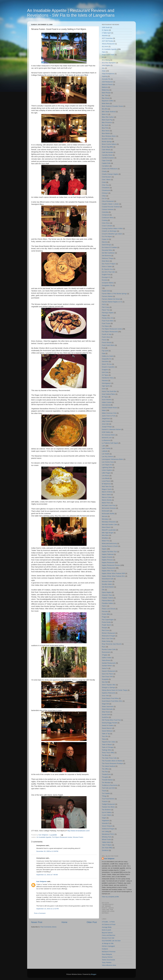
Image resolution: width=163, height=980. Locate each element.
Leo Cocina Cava (108, 462)
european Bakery (108, 283)
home (104, 389)
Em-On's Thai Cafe (108, 272)
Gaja (104, 353)
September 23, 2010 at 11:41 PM (47, 909)
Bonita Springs (107, 142)
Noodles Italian (107, 584)
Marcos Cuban (107, 497)
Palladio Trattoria (108, 598)
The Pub (105, 772)
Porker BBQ (106, 614)
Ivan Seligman (41, 881)
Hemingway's (106, 383)
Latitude (105, 451)
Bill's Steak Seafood (109, 112)
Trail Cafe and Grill (108, 788)
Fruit (103, 348)
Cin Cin (104, 199)
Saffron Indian (107, 658)
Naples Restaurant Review (111, 565)
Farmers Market (107, 296)
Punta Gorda (106, 622)
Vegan (104, 818)
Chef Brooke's (107, 177)
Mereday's (105, 519)
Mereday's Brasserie (109, 522)
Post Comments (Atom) (48, 927)
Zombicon (105, 850)
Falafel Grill (106, 291)
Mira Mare (105, 535)
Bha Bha (105, 109)
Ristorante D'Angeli (108, 636)
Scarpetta (105, 679)
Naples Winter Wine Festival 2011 (113, 576)
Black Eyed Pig (107, 120)
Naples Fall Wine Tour (109, 552)
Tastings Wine (107, 750)
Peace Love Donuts (109, 609)
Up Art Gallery (107, 812)
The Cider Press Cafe (109, 758)
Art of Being (106, 60)
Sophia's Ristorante (108, 693)
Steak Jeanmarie (108, 706)
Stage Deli (105, 704)
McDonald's (106, 511)
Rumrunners (106, 652)
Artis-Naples (106, 65)
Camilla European (108, 158)
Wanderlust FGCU (108, 834)
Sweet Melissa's (107, 731)
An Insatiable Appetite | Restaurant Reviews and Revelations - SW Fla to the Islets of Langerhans (71, 13)
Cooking (105, 220)
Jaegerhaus (106, 419)
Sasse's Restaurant (108, 671)
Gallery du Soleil (107, 356)
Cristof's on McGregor (109, 231)
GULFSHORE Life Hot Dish (111, 941)
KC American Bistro (108, 435)
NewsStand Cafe (108, 579)
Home (64, 922)
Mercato (105, 516)
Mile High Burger (108, 533)
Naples (104, 549)
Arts (103, 68)
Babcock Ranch (107, 84)
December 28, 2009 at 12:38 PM (47, 851)
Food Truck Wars (108, 321)
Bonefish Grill (106, 139)
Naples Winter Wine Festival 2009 (113, 573)
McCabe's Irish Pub (108, 505)
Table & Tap (106, 734)
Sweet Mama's (107, 728)
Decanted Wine (107, 250)
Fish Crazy (106, 307)
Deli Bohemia (106, 256)
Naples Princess (107, 560)
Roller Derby (106, 641)
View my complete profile (110, 897)
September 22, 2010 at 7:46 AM (47, 875)
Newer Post (37, 922)
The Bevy (105, 755)
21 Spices (105, 30)
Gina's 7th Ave (107, 364)
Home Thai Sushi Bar (109, 391)
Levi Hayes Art (107, 465)
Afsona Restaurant (108, 44)
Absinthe (105, 36)
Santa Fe (105, 668)
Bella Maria (106, 103)
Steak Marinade (107, 709)
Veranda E (105, 823)
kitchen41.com (107, 438)
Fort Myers (106, 326)
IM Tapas (105, 397)
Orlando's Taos (107, 595)
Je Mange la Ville (108, 943)
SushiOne (105, 717)
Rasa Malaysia (107, 954)
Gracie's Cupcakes (108, 367)
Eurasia (104, 280)
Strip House (106, 712)
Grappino (105, 370)
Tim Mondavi (106, 783)
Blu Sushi (105, 125)
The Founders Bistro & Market (112, 761)
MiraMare (105, 538)
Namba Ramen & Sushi (110, 546)
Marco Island (106, 495)
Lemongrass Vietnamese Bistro (112, 459)
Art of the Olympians (109, 63)
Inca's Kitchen (107, 400)
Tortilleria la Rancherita (110, 785)
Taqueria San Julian (109, 742)
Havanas (105, 381)
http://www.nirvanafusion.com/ (78, 831)
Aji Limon (105, 46)
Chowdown (106, 188)
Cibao (104, 196)
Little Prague (106, 473)
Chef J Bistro (106, 180)
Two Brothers (106, 810)
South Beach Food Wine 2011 (112, 701)
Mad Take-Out (107, 486)
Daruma (105, 242)
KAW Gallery (106, 432)
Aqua (104, 52)
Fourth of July (107, 334)
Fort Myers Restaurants (110, 332)
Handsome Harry (108, 378)
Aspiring (105, 76)
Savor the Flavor (107, 674)
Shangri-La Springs (108, 687)
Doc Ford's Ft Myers (109, 264)
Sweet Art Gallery (108, 725)
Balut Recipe (106, 93)
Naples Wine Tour (108, 571)
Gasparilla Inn (107, 359)
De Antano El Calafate (109, 247)
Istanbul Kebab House (109, 408)
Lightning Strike (107, 467)
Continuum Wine (108, 218)
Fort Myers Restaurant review (62, 837)
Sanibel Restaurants (109, 663)
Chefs (104, 182)
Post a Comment (40, 913)
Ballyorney (105, 90)
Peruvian (105, 611)
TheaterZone (106, 774)
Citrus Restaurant (108, 201)
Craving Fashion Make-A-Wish (112, 228)
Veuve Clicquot (107, 826)
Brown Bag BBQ (107, 147)
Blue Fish (105, 128)
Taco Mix (105, 736)
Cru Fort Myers (107, 237)
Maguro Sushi (107, 489)
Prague (104, 617)
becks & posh (106, 930)
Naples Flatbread (108, 554)
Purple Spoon (107, 625)
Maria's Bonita (107, 500)
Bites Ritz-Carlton (108, 117)
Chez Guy (105, 185)
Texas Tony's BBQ (108, 753)
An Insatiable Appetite (44, 837)
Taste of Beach (107, 745)
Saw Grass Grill (107, 677)
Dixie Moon (106, 261)
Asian (104, 71)
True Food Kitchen (108, 799)
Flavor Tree (106, 310)
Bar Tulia (105, 95)
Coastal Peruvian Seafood (111, 207)
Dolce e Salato (107, 266)
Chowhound (106, 190)
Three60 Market (107, 780)
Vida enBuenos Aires (109, 965)
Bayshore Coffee (108, 101)
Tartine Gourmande (108, 960)
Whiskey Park (107, 837)
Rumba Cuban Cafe (109, 649)
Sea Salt (105, 682)
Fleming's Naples (108, 313)
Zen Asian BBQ (107, 848)
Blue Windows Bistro (109, 136)
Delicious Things (107, 258)
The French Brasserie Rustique (112, 763)
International (106, 405)
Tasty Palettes (107, 962)
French (104, 340)
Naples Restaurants (109, 568)
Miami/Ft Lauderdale (109, 530)
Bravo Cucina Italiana (109, 144)
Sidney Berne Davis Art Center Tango (114, 690)
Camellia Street (107, 155)
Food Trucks (106, 323)
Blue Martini (106, 133)
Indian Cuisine (107, 402)
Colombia (105, 212)
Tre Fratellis (106, 793)
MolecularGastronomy (109, 543)
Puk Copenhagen (108, 620)
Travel (104, 791)
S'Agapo (105, 655)
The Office (105, 769)
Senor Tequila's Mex (109, 685)
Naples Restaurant (108, 563)
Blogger (94, 974)
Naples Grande (107, 557)
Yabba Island (106, 842)
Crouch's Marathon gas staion (112, 234)
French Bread (107, 342)
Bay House (106, 98)
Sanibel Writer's (107, 666)
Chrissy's (105, 193)
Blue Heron (106, 131)
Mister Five (106, 541)
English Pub (106, 275)
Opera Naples (107, 592)
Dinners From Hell (108, 938)
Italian (104, 410)
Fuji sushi (105, 351)
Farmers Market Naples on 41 (112, 302)
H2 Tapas (105, 375)
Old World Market (108, 587)
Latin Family (106, 448)
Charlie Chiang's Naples (110, 174)
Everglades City (107, 285)
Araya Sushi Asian (108, 55)
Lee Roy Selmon (108, 457)
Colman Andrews (108, 209)
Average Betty (107, 927)
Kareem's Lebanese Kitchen (111, 429)
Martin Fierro (106, 503)
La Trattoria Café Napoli (110, 443)
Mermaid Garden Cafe (109, 524)
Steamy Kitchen (107, 957)
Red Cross (105, 630)
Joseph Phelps (107, 427)
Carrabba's (106, 166)
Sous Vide (105, 696)
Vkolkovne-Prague (108, 829)
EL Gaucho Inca (107, 269)
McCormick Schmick (109, 508)
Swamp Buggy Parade (109, 723)
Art (103, 57)
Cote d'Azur (106, 223)
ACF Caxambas (107, 38)
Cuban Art (105, 239)
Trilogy (104, 796)
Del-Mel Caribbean (108, 253)
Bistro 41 (105, 114)
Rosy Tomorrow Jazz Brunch (112, 644)
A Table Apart (106, 33)
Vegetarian (106, 821)
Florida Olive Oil (107, 318)
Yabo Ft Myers (107, 845)
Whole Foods (106, 839)
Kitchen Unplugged (108, 946)
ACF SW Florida (107, 41)
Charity (104, 171)
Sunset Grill (106, 715)
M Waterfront (106, 484)
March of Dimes (107, 492)
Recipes (105, 628)
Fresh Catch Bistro (108, 345)
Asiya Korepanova (108, 74)
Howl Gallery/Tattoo (108, 394)
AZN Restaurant (107, 82)
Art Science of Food (109, 924)
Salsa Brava (106, 660)
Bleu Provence (107, 122)
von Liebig (105, 831)
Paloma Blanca (107, 601)
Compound (106, 215)
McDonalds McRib (108, 514)
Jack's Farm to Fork (109, 416)
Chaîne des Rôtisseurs (110, 169)
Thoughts (105, 777)
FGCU (104, 304)
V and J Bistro (107, 815)
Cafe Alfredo (106, 150)
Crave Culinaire (107, 226)
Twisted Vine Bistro (108, 807)
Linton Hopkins (107, 470)
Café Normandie (107, 152)
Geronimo (105, 361)
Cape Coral (106, 160)
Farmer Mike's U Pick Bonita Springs (114, 294)
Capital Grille (106, 163)
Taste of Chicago (108, 747)
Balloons (105, 87)
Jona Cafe (105, 424)
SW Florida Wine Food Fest (111, 720)
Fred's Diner (106, 337)
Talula (104, 739)
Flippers (105, 315)
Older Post (92, 922)
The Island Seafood (108, 766)
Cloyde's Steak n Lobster (110, 204)
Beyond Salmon (107, 933)
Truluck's (105, 801)
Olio (103, 590)
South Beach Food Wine (110, 698)
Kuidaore (105, 949)
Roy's (104, 647)
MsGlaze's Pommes (109, 952)
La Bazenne (106, 440)
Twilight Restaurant (108, 804)
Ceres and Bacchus (109, 935)
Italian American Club (109, 413)
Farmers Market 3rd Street (111, 299)
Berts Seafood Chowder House (112, 106)
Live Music (105, 476)
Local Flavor (106, 481)
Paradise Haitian (107, 603)
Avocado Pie (106, 79)
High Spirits (106, 386)
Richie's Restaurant (108, 633)
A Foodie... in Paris (108, 922)
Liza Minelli (106, 478)
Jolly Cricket (106, 421)
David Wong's (107, 245)
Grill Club (105, 372)
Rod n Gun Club (107, 639)
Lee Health (106, 454)
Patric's (104, 606)
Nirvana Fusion (78, 837)
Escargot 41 (106, 277)
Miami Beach (106, 527)
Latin (104, 446)
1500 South (106, 27)
